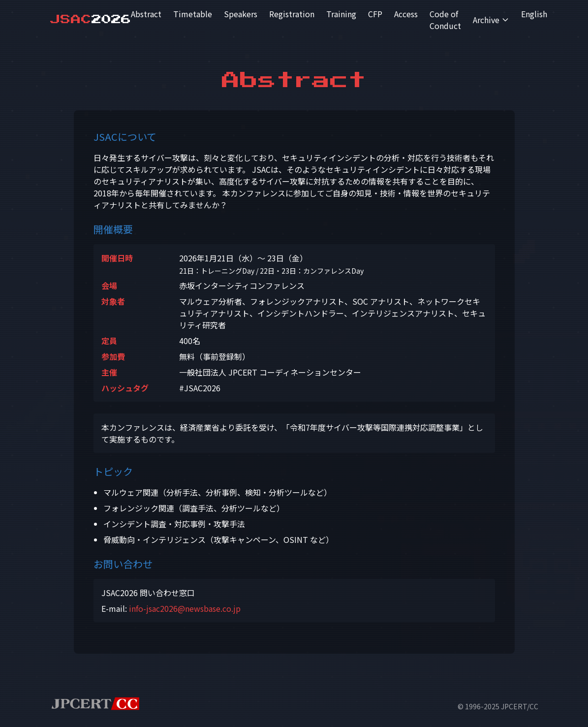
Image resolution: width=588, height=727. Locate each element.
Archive (491, 20)
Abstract (146, 14)
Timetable (193, 14)
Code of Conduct (445, 20)
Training (341, 14)
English (534, 14)
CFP (375, 14)
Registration (292, 14)
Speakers (241, 14)
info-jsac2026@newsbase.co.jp (185, 608)
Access (406, 14)
